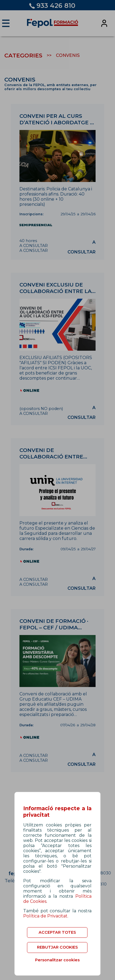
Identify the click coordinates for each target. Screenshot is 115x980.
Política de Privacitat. (46, 916)
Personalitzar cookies (57, 960)
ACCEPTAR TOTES (57, 932)
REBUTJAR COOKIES (57, 947)
